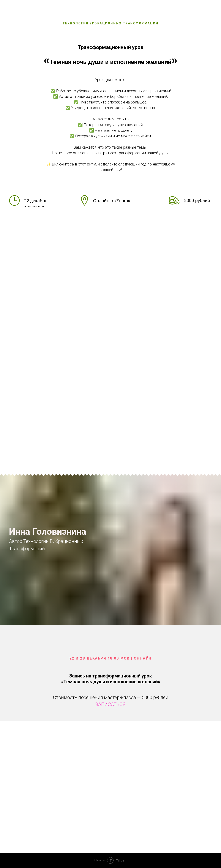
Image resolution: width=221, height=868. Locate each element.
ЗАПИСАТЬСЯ (110, 704)
